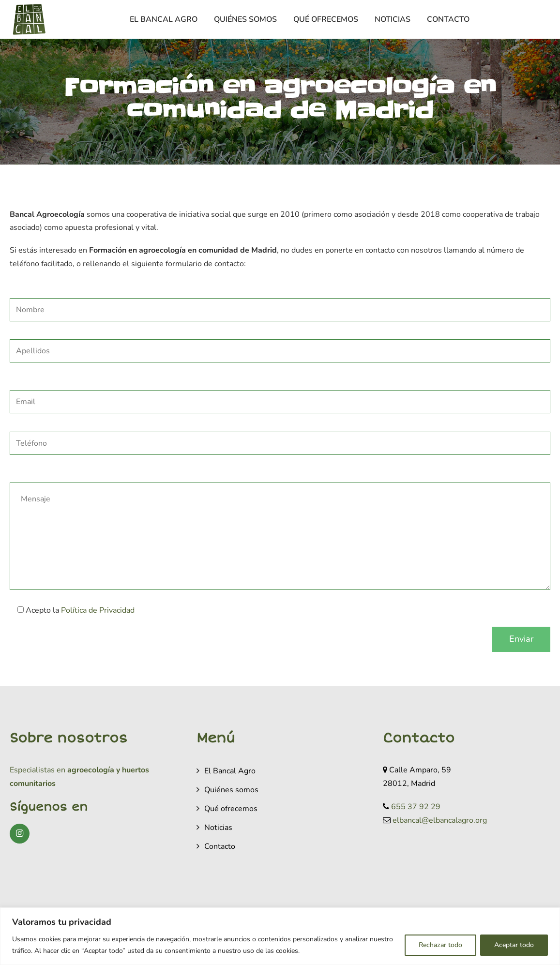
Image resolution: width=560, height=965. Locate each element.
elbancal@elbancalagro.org (440, 820)
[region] (280, 936)
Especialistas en (38, 770)
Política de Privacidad (98, 610)
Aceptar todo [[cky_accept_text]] (514, 945)
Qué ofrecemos (326, 19)
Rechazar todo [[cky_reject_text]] (440, 945)
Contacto (448, 19)
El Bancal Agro (164, 19)
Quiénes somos (245, 19)
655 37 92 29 (416, 807)
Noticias (393, 19)
